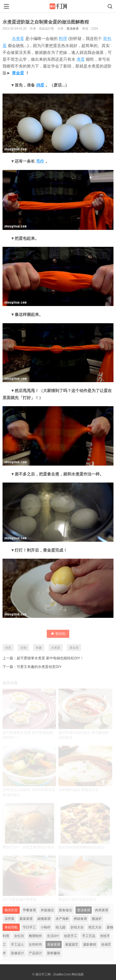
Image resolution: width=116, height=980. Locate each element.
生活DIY (53, 936)
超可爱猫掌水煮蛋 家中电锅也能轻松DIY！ (50, 658)
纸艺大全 (95, 927)
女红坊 (19, 936)
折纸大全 (77, 927)
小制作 (46, 927)
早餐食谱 (29, 910)
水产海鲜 (62, 919)
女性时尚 (35, 944)
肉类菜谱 (102, 910)
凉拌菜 (9, 919)
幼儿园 (61, 927)
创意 (8, 648)
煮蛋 (81, 59)
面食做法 (65, 910)
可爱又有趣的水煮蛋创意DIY (39, 667)
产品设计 (35, 953)
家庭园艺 (72, 944)
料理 (63, 39)
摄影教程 (90, 944)
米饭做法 (47, 910)
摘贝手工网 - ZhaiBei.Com (53, 974)
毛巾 (40, 161)
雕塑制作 (35, 936)
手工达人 (17, 944)
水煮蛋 (18, 39)
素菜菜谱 (26, 919)
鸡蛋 (40, 85)
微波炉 (97, 919)
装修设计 (17, 953)
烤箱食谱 (80, 919)
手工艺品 (89, 936)
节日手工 (29, 927)
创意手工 (71, 936)
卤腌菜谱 (44, 919)
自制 (24, 648)
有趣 (39, 648)
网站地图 (78, 974)
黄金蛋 (18, 73)
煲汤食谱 (73, 29)
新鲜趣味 (54, 953)
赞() (58, 634)
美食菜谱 (54, 944)
